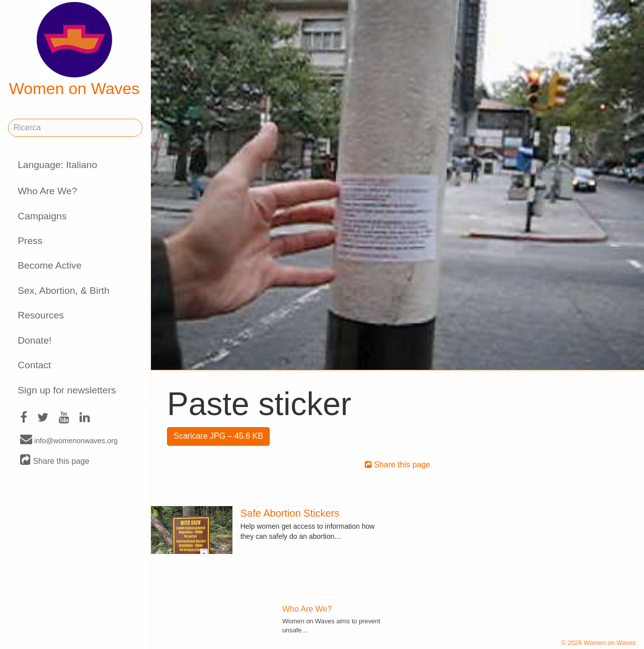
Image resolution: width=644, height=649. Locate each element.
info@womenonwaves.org (69, 440)
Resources (41, 315)
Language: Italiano (57, 165)
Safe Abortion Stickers (290, 513)
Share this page (55, 461)
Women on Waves (74, 50)
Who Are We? (47, 191)
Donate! (34, 340)
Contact (34, 365)
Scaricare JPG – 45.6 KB (218, 436)
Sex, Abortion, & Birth (63, 291)
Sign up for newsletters (67, 390)
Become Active (50, 265)
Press (30, 241)
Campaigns (42, 216)
